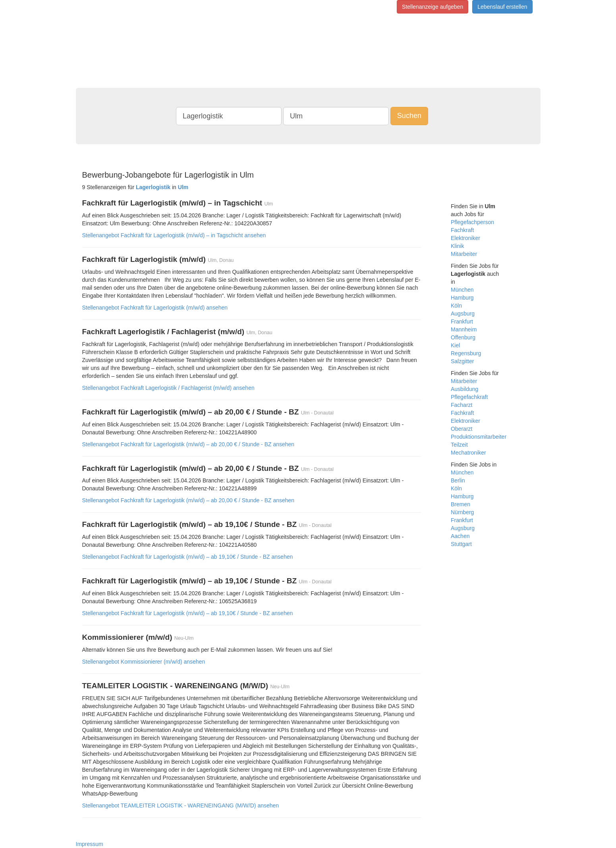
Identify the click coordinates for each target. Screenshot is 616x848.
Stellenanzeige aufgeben (433, 7)
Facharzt (462, 405)
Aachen (460, 536)
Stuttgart (461, 544)
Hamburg (462, 298)
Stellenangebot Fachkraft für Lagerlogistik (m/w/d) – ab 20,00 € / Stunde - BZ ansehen (188, 444)
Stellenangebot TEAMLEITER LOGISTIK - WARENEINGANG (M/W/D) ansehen (181, 805)
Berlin (458, 480)
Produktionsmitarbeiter (479, 437)
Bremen (461, 504)
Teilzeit (459, 445)
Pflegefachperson (472, 222)
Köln (456, 306)
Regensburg (466, 353)
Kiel (455, 345)
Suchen (409, 116)
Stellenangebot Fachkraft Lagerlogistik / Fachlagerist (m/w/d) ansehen (168, 388)
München (462, 290)
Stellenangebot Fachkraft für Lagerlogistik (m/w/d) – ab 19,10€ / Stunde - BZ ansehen (188, 557)
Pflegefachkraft (469, 397)
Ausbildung (464, 389)
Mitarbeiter (464, 254)
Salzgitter (462, 361)
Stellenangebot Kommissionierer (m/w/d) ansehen (144, 662)
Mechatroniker (468, 453)
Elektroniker (465, 238)
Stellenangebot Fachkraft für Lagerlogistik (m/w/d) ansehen (155, 308)
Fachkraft (462, 230)
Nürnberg (462, 512)
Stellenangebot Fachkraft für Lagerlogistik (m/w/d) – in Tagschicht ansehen (174, 235)
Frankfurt (462, 321)
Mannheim (464, 329)
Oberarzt (462, 429)
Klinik (457, 246)
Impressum (90, 844)
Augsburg (463, 314)
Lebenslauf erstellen (502, 7)
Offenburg (463, 337)
